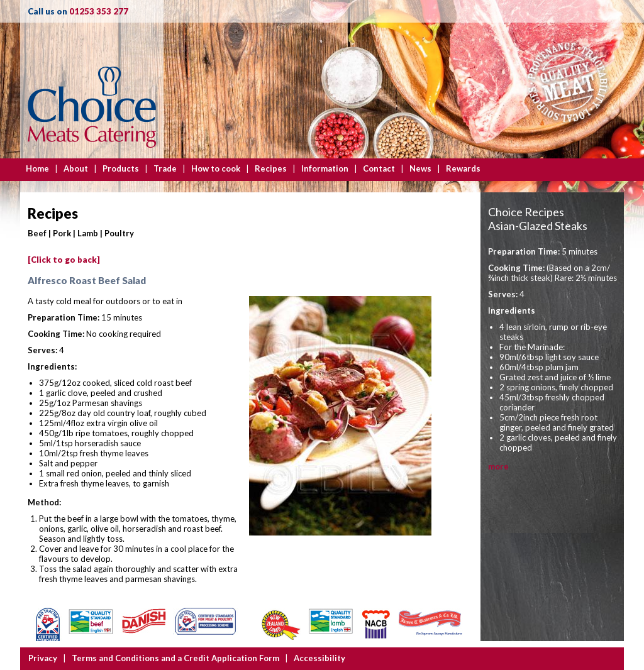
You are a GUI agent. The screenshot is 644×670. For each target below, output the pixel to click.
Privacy (43, 658)
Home (37, 168)
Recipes (271, 168)
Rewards (463, 168)
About (76, 168)
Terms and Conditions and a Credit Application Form (175, 658)
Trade (165, 168)
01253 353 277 (99, 11)
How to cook (216, 168)
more (498, 466)
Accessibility (319, 658)
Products (121, 168)
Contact (379, 168)
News (420, 168)
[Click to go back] (64, 260)
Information (325, 168)
